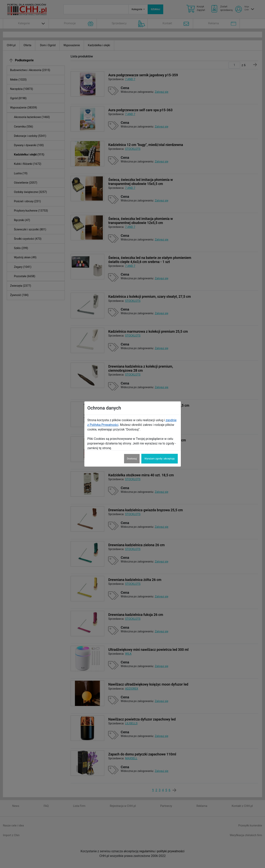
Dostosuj (132, 459)
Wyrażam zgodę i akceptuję (159, 459)
